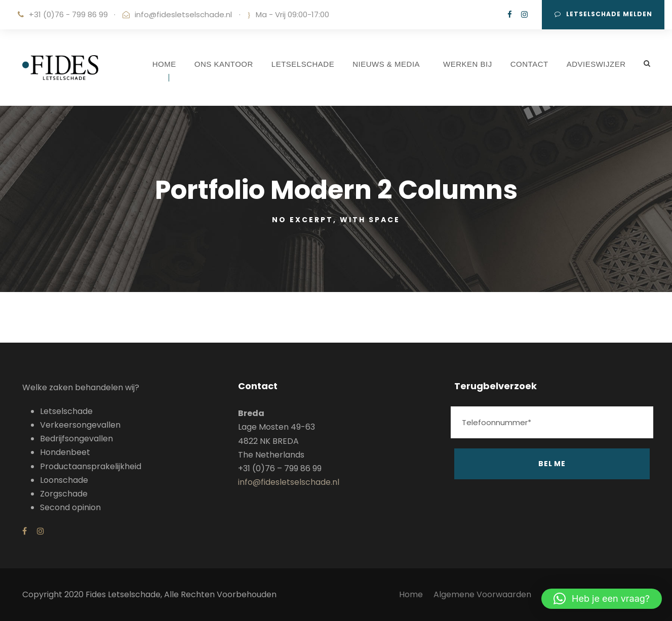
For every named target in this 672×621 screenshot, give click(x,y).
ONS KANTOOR (224, 64)
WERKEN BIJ (468, 64)
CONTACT (529, 64)
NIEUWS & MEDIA (386, 64)
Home (411, 594)
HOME (164, 64)
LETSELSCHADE (303, 64)
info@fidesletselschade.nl (183, 14)
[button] (602, 599)
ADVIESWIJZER (596, 64)
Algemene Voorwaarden (483, 594)
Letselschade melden (603, 14)
